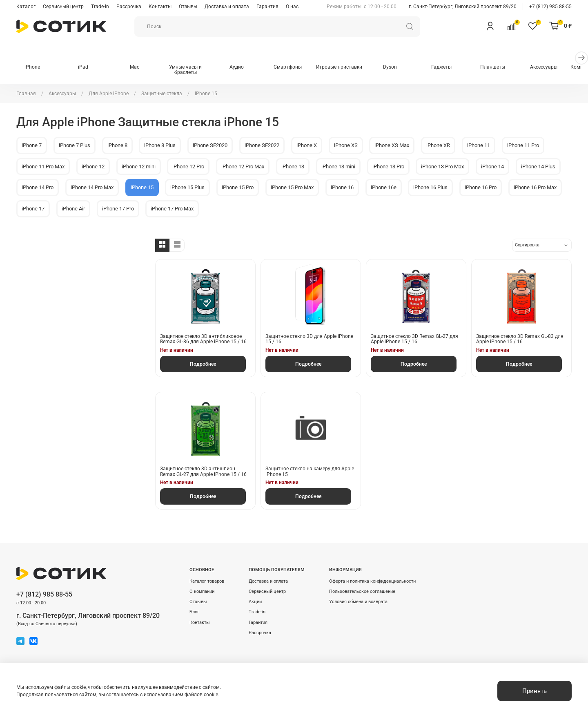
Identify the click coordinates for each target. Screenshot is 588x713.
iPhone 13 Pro (388, 167)
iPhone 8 (117, 146)
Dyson (399, 67)
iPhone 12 (93, 167)
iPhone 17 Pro (118, 209)
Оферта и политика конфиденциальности (372, 581)
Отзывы (188, 7)
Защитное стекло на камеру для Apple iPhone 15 (310, 472)
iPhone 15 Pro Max (292, 188)
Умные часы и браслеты (189, 70)
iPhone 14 (492, 167)
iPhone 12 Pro (188, 167)
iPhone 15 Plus (187, 188)
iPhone (33, 67)
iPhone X (307, 146)
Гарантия (267, 7)
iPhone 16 (342, 188)
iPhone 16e (384, 188)
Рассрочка (129, 7)
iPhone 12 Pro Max (243, 167)
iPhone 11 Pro (523, 146)
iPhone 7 (32, 146)
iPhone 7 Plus (75, 146)
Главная (26, 94)
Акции (255, 602)
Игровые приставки (346, 67)
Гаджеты (451, 67)
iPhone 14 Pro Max (92, 188)
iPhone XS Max (392, 146)
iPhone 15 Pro (238, 188)
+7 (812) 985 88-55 (550, 7)
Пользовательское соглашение (362, 591)
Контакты (160, 7)
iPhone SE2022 (262, 146)
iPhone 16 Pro (481, 188)
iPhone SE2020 (210, 146)
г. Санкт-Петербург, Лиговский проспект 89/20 (463, 7)
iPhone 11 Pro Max (43, 167)
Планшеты (503, 67)
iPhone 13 (293, 167)
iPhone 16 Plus (430, 188)
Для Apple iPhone (109, 94)
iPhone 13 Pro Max (442, 167)
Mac (137, 67)
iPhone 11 (479, 146)
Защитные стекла (162, 94)
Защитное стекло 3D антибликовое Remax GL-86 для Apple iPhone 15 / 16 (203, 340)
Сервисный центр (63, 7)
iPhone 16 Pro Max (535, 188)
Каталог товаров (207, 581)
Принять (535, 691)
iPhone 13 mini (338, 167)
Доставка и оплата (227, 7)
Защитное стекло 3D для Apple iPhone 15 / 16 (309, 340)
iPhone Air (73, 209)
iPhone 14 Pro (38, 188)
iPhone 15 (142, 188)
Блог (194, 612)
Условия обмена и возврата (358, 602)
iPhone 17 (33, 209)
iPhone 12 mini (139, 167)
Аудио (242, 67)
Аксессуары (556, 67)
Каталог (26, 7)
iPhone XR (438, 146)
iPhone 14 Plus (538, 167)
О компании (202, 591)
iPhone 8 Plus (160, 146)
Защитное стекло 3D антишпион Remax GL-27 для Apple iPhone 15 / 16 (203, 472)
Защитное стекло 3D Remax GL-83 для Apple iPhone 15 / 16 (520, 340)
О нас (292, 7)
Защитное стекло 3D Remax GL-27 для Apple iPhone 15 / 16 (414, 340)
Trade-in (100, 7)
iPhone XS (346, 146)
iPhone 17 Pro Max (172, 209)
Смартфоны (294, 67)
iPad (85, 67)
